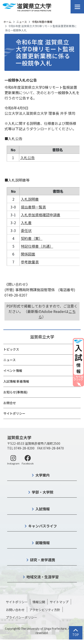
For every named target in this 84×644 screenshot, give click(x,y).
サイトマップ (59, 602)
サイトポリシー (14, 413)
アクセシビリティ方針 (45, 610)
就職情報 (43, 543)
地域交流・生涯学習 (43, 577)
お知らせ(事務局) (15, 392)
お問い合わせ (15, 610)
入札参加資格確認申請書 (41, 215)
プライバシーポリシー (22, 617)
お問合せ (10, 403)
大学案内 (43, 475)
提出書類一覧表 (33, 207)
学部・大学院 (43, 492)
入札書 (26, 223)
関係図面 (28, 254)
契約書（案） (32, 238)
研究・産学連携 (43, 560)
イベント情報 (13, 371)
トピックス (11, 349)
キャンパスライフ (43, 526)
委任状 (26, 230)
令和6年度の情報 (42, 22)
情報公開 (39, 602)
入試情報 (43, 509)
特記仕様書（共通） (37, 246)
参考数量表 (30, 262)
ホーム (7, 22)
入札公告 (28, 158)
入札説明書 (30, 199)
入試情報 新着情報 (16, 381)
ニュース (22, 22)
